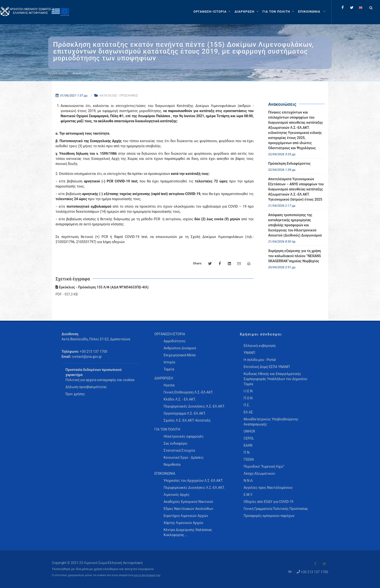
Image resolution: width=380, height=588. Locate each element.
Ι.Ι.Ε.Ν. (248, 391)
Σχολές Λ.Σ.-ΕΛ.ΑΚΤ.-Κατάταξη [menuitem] (187, 420)
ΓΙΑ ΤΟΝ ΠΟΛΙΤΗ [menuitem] (167, 429)
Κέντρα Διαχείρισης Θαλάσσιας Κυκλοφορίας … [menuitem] (188, 532)
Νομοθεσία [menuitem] (172, 465)
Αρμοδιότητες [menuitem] (175, 341)
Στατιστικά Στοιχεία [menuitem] (179, 450)
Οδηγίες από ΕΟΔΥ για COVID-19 (268, 502)
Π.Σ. (247, 405)
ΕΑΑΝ (248, 445)
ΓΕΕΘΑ (249, 459)
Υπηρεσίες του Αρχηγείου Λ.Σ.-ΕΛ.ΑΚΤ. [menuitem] (193, 481)
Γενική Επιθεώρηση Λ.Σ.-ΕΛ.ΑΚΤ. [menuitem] (188, 392)
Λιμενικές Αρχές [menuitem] (177, 495)
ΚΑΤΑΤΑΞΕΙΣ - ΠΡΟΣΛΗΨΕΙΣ (119, 95)
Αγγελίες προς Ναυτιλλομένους (268, 488)
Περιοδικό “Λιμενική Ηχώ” (264, 466)
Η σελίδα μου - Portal (260, 360)
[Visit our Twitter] (324, 564)
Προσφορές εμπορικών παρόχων (269, 516)
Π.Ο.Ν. (248, 398)
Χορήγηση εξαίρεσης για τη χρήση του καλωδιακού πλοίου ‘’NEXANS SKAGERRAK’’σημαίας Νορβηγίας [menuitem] (295, 256)
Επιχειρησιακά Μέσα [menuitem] (180, 355)
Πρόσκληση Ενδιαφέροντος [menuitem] (289, 163)
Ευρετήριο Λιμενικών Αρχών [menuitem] (186, 516)
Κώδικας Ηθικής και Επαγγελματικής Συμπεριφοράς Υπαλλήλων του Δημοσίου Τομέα (275, 379)
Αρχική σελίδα (58, 73)
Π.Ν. (247, 452)
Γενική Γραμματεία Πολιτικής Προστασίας (276, 509)
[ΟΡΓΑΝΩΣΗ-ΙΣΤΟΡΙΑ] (213, 12)
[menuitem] (312, 12)
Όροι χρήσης (75, 394)
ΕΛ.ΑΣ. (249, 412)
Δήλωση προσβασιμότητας (86, 387)
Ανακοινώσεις (82, 73)
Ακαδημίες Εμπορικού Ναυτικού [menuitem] (188, 502)
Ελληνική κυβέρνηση (260, 346)
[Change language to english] (361, 8)
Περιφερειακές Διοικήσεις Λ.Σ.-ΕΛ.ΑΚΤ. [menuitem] (194, 406)
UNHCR (249, 431)
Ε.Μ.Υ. (248, 495)
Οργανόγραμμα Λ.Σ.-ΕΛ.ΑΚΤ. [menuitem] (185, 413)
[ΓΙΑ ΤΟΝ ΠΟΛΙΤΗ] (279, 12)
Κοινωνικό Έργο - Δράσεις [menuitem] (184, 457)
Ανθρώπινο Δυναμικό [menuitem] (180, 348)
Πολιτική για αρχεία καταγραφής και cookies (100, 380)
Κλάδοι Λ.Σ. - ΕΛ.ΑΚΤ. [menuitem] (180, 399)
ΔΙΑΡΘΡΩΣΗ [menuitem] (164, 378)
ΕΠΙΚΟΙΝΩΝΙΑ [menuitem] (165, 474)
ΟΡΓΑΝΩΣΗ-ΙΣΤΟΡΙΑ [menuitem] (170, 334)
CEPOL (249, 438)
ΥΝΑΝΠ (249, 353)
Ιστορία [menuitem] (169, 362)
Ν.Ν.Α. (248, 481)
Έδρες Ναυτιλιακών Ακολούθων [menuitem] (188, 509)
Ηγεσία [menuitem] (169, 385)
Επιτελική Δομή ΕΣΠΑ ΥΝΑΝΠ (267, 367)
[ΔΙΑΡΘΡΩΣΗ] (247, 12)
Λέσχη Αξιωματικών (259, 474)
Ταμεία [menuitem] (169, 369)
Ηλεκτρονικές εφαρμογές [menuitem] (184, 436)
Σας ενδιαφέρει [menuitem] (176, 443)
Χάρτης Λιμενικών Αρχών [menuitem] (183, 523)
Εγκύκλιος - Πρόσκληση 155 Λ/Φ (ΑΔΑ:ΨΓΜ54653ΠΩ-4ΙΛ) (102, 287)
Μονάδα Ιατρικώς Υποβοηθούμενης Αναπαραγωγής (271, 422)
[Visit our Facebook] (315, 564)
